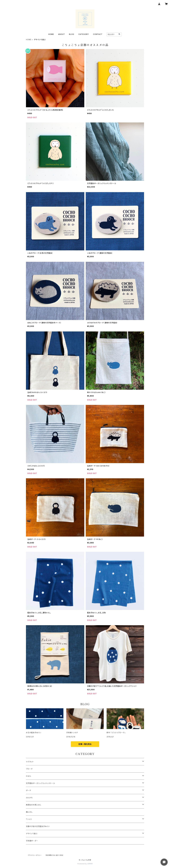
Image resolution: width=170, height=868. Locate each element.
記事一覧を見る (85, 744)
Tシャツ (29, 819)
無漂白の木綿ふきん (34, 805)
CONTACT (98, 34)
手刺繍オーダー (32, 841)
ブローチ (29, 769)
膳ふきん (29, 812)
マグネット (30, 762)
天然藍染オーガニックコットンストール (40, 783)
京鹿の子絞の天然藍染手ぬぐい (38, 826)
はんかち (29, 798)
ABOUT (61, 34)
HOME (51, 34)
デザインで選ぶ (32, 834)
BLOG (71, 34)
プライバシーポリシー (35, 855)
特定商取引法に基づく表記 (54, 855)
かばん (29, 776)
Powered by (85, 864)
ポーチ (28, 790)
